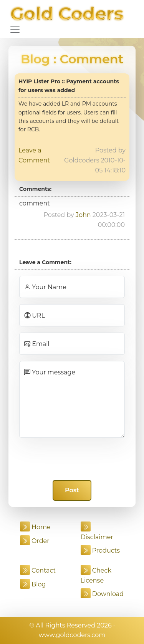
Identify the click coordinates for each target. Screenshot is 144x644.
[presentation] (72, 459)
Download (102, 594)
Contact (38, 570)
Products (100, 550)
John (83, 215)
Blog (35, 59)
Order (35, 541)
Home (35, 527)
